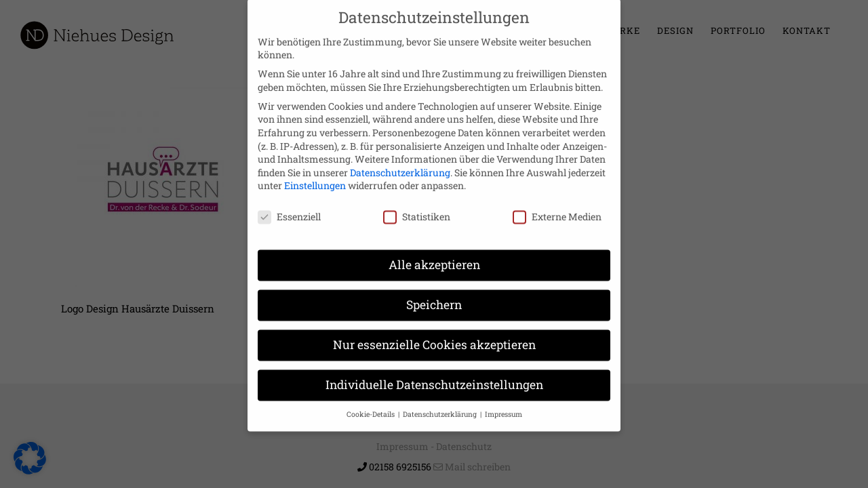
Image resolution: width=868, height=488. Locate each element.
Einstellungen (315, 172)
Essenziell (289, 204)
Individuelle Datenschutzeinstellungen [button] (434, 371)
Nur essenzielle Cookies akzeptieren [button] (434, 331)
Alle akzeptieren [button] (434, 251)
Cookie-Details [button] (372, 401)
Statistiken (417, 204)
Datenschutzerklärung (400, 159)
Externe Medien (557, 204)
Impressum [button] (504, 401)
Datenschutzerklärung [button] (441, 401)
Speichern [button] (434, 291)
